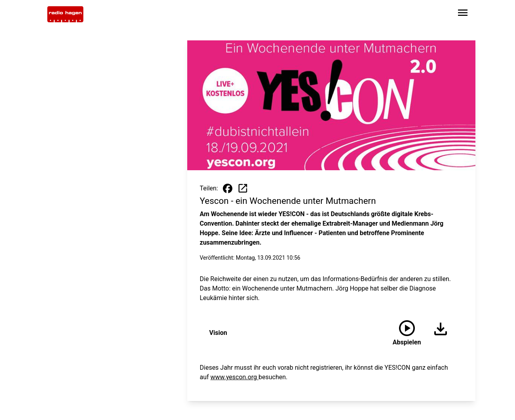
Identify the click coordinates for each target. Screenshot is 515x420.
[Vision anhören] (407, 333)
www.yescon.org (235, 377)
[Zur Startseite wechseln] (65, 14)
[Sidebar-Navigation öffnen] (463, 14)
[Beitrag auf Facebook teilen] (228, 188)
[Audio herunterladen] (437, 333)
